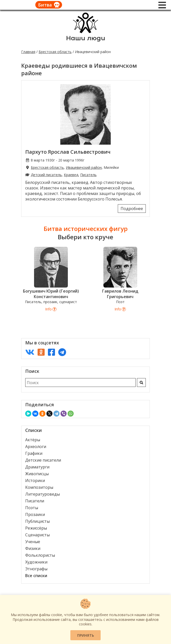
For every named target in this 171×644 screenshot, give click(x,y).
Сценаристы (37, 535)
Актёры (33, 440)
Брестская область (55, 52)
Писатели (35, 501)
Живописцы (37, 474)
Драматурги (37, 467)
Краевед (71, 175)
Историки (35, 480)
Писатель (88, 175)
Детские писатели (43, 460)
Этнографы (36, 569)
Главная (28, 52)
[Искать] (141, 383)
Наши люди (86, 38)
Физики (33, 548)
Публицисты (37, 521)
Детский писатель (46, 175)
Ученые (33, 542)
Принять (86, 635)
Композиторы (39, 487)
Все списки (36, 576)
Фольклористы (40, 555)
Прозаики (35, 514)
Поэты (32, 508)
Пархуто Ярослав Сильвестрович (68, 152)
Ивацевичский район (84, 167)
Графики (34, 453)
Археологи (36, 447)
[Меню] (162, 5)
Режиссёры (36, 528)
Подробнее (132, 209)
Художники (36, 562)
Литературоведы (42, 494)
